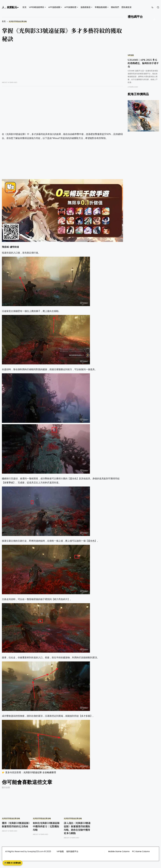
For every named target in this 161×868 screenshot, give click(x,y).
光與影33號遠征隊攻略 (18, 21)
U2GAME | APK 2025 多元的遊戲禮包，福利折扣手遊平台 (143, 63)
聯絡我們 (115, 7)
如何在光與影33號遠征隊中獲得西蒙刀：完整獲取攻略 (46, 826)
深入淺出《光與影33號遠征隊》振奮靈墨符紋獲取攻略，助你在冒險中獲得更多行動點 (77, 828)
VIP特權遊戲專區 (37, 7)
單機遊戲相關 (101, 7)
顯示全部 (6, 788)
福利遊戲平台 (72, 851)
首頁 (24, 7)
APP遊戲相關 (54, 7)
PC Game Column (141, 851)
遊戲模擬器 (86, 7)
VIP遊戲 (131, 55)
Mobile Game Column (119, 851)
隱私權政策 (127, 7)
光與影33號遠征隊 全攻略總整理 (40, 772)
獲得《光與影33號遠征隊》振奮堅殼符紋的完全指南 (16, 825)
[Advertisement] (62, 64)
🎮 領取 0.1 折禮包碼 (13, 863)
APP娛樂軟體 (70, 7)
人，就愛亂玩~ (10, 7)
